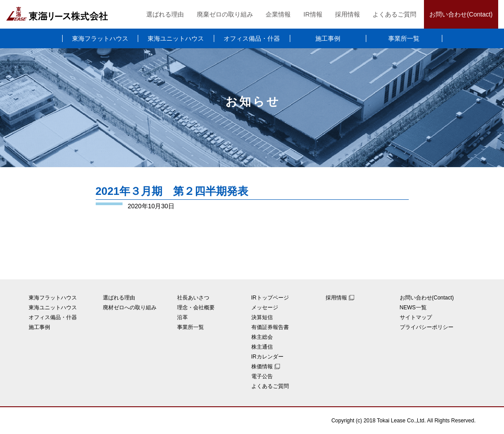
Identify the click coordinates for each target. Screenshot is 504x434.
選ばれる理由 (165, 14)
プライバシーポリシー (427, 327)
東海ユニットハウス (176, 38)
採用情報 (347, 14)
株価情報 (262, 367)
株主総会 (262, 337)
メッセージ (265, 308)
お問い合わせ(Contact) (461, 14)
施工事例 (328, 38)
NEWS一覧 (413, 308)
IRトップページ (270, 298)
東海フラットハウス (100, 38)
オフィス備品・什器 (252, 38)
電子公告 (262, 376)
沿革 (182, 317)
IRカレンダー (267, 357)
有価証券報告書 (270, 327)
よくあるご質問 (394, 14)
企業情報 (278, 14)
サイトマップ (416, 317)
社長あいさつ (193, 298)
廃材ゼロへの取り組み (130, 308)
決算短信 (262, 317)
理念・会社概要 (196, 308)
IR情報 (313, 14)
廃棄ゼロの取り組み (225, 14)
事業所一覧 (404, 38)
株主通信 (262, 347)
